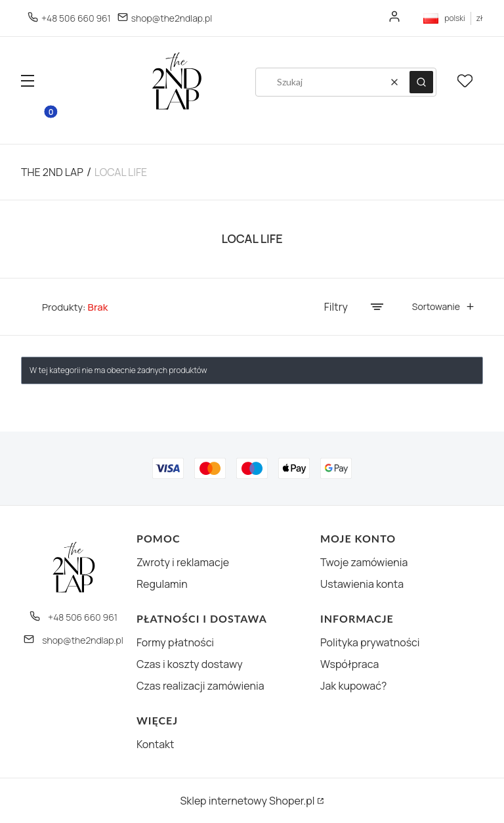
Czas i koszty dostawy (190, 664)
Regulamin (162, 584)
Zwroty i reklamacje (183, 562)
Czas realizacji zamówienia (200, 686)
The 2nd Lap (52, 172)
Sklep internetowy (247, 801)
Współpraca (349, 664)
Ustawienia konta (362, 584)
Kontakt (155, 744)
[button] (28, 82)
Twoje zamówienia (364, 562)
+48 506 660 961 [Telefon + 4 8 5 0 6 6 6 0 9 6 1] (76, 18)
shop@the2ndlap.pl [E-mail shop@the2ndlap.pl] (172, 18)
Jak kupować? (353, 686)
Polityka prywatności (370, 642)
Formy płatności (175, 642)
